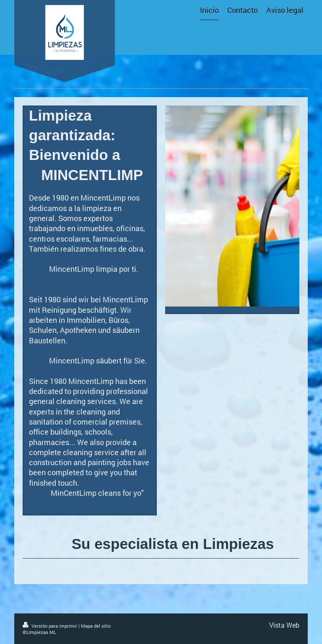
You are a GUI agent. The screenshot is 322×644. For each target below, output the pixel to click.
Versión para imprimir (51, 626)
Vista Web (284, 625)
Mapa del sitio (96, 626)
